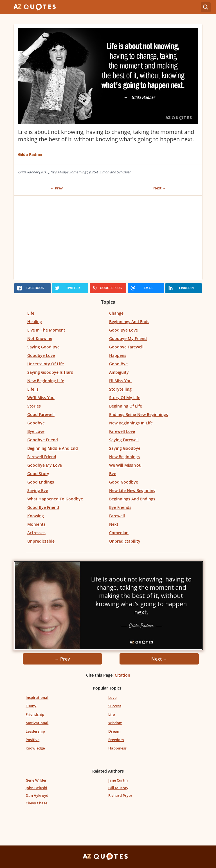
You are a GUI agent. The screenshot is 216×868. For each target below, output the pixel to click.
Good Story (38, 474)
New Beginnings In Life (131, 423)
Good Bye (118, 364)
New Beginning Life (46, 381)
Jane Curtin (118, 780)
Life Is (33, 389)
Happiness (117, 748)
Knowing (36, 516)
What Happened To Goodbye (55, 499)
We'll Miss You (41, 398)
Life (31, 313)
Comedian (119, 533)
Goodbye (36, 423)
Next (114, 524)
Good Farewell (41, 414)
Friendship (35, 714)
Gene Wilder (36, 780)
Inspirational (37, 697)
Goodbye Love (41, 355)
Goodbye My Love (45, 465)
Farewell (117, 516)
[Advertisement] (108, 238)
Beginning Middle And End (53, 448)
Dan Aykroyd (37, 795)
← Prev (57, 188)
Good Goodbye (124, 482)
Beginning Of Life (126, 406)
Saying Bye (38, 490)
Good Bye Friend (43, 507)
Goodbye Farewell (126, 347)
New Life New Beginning (132, 490)
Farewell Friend (42, 457)
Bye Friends (120, 507)
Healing (35, 322)
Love (112, 697)
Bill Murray (118, 788)
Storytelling (120, 389)
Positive (32, 740)
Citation (122, 675)
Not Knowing (40, 338)
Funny (31, 706)
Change (116, 313)
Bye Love (36, 431)
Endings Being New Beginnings (139, 414)
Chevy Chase (36, 803)
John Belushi (36, 788)
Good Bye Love (123, 330)
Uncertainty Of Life (46, 364)
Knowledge (35, 748)
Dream (114, 731)
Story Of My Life (125, 398)
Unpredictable (41, 541)
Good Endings (41, 482)
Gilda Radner (30, 154)
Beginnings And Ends (129, 322)
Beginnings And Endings (132, 499)
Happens (118, 355)
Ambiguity (119, 372)
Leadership (35, 731)
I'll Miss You (120, 381)
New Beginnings (124, 457)
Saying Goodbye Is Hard (50, 372)
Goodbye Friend (43, 440)
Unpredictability (125, 541)
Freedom (116, 740)
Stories (34, 406)
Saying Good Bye (43, 347)
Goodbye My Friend (128, 338)
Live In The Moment (46, 330)
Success (115, 706)
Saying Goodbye (125, 448)
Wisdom (115, 723)
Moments (36, 524)
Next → (160, 188)
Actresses (36, 533)
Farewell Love (122, 431)
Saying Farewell (124, 440)
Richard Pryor (120, 795)
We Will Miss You (125, 465)
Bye (113, 474)
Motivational (37, 723)
